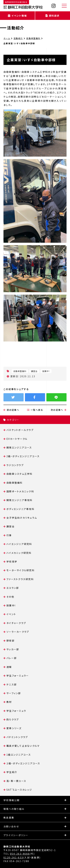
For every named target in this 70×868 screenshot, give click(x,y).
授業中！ (11, 605)
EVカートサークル (17, 439)
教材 (9, 702)
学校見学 (12, 562)
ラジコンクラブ (15, 465)
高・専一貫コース (16, 781)
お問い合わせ (11, 826)
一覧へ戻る (35, 423)
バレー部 (12, 658)
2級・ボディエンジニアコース (23, 456)
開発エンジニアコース (19, 447)
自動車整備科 (33, 38)
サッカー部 (13, 649)
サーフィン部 (14, 693)
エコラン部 (13, 588)
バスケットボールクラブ (20, 430)
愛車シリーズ (14, 728)
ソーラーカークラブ (18, 632)
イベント (11, 614)
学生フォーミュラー (18, 676)
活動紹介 (16, 28)
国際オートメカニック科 (20, 491)
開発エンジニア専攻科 (19, 500)
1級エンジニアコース (19, 755)
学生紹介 (12, 772)
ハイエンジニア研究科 (19, 544)
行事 (9, 535)
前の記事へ (11, 423)
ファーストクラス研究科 (20, 579)
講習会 (10, 526)
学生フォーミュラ (16, 711)
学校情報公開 (11, 800)
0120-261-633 (13, 857)
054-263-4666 (20, 854)
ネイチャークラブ (16, 623)
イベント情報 (17, 16)
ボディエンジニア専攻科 (20, 509)
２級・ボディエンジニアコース (23, 763)
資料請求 (52, 16)
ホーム (7, 38)
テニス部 (12, 684)
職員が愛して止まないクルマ (23, 746)
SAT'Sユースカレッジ (19, 790)
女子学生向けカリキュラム (22, 518)
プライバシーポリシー (16, 835)
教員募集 (9, 818)
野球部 (10, 641)
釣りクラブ (13, 719)
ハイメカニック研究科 (19, 553)
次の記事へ (59, 423)
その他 (10, 597)
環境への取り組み (14, 809)
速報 (9, 667)
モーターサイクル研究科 (20, 570)
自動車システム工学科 (19, 474)
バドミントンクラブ (17, 737)
